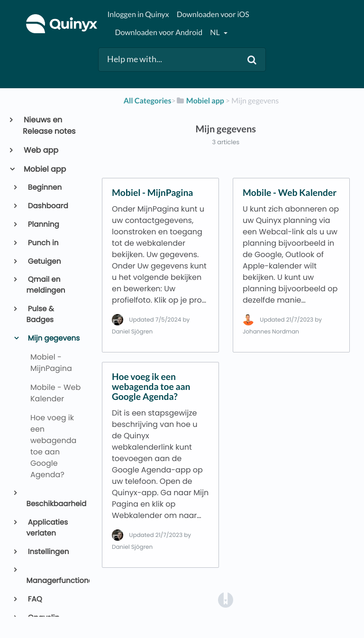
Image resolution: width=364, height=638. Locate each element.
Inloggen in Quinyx (138, 14)
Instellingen (48, 552)
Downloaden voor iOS (213, 14)
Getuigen (44, 262)
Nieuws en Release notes (49, 125)
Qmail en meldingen (46, 285)
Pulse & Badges (40, 314)
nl (215, 32)
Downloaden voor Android (159, 32)
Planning (43, 225)
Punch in (43, 243)
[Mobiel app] (200, 101)
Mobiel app (44, 169)
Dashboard (47, 206)
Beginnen (44, 188)
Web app (41, 150)
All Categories (148, 101)
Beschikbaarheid (54, 504)
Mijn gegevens (53, 338)
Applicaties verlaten (47, 528)
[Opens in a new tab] (226, 600)
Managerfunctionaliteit (54, 581)
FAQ (34, 599)
